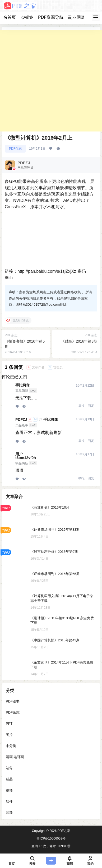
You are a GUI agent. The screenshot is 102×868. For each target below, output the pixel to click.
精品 (9, 779)
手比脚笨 (23, 385)
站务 (9, 768)
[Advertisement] (51, 81)
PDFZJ (21, 420)
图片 (9, 735)
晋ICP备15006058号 (51, 838)
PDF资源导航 (51, 17)
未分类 (11, 746)
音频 (9, 813)
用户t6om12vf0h (26, 456)
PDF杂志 (15, 149)
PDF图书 (13, 701)
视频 (9, 790)
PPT (9, 723)
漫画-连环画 (15, 757)
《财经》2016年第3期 (79, 341)
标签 (27, 17)
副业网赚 (77, 17)
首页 (10, 17)
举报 (81, 406)
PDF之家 (63, 831)
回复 (91, 406)
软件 (9, 801)
